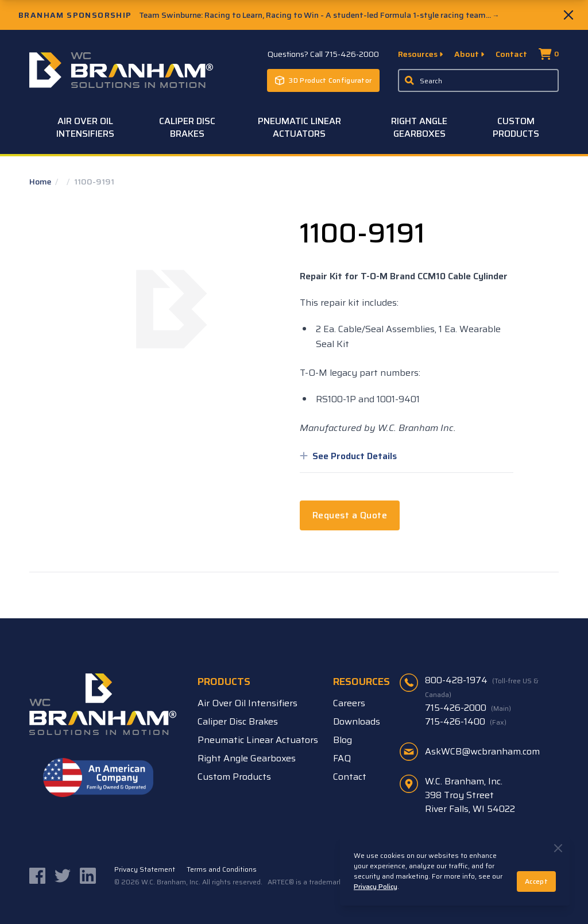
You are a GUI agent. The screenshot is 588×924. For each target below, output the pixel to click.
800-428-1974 (482, 687)
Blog (343, 740)
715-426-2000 (468, 708)
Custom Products (516, 127)
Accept (536, 881)
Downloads (357, 721)
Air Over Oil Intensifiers (85, 127)
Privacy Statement (145, 869)
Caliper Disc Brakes (187, 127)
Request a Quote (350, 515)
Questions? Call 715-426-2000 (323, 54)
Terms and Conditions (222, 869)
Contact (511, 54)
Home (41, 182)
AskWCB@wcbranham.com (482, 751)
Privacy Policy (376, 886)
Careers (349, 703)
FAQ (342, 758)
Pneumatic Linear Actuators (299, 127)
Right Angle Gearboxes (419, 127)
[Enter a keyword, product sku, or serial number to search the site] (478, 80)
